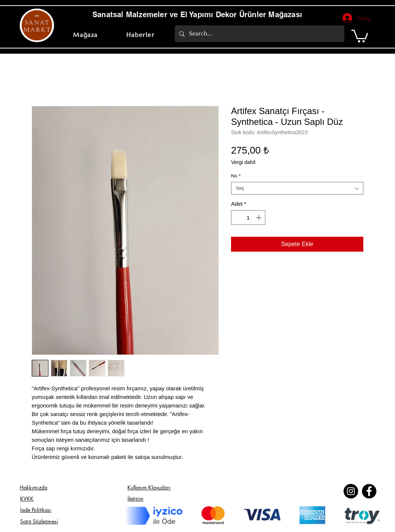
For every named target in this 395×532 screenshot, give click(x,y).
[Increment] (260, 218)
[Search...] (259, 34)
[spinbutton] (248, 218)
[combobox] (297, 188)
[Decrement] (237, 218)
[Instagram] (351, 491)
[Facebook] (369, 491)
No (236, 176)
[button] (360, 35)
